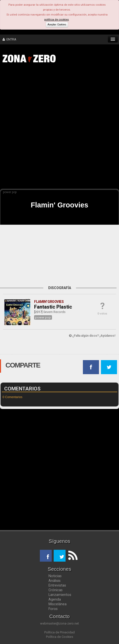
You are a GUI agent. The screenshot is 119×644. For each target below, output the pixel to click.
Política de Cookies (60, 637)
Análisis (55, 581)
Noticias (55, 576)
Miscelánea (58, 604)
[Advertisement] (59, 128)
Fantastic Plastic (53, 307)
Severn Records (54, 312)
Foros (53, 609)
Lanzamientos (60, 595)
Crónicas (56, 590)
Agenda (55, 599)
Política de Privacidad (59, 632)
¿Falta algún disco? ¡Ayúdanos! (92, 336)
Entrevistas (57, 585)
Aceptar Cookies (57, 25)
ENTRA (9, 39)
